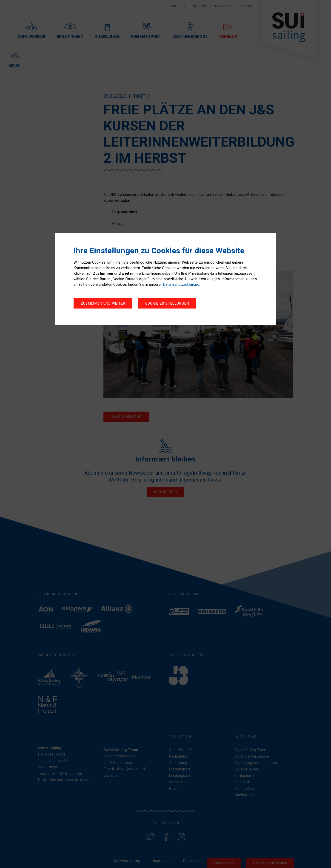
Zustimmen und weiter (170, 304)
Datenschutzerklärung (181, 285)
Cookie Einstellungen (103, 304)
